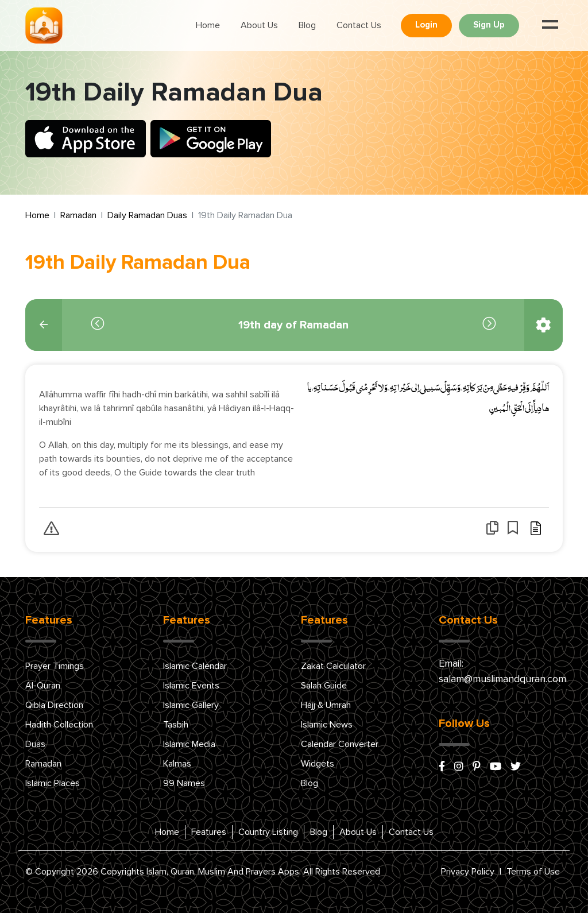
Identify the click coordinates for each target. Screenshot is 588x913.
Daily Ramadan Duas (147, 215)
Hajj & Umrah (326, 705)
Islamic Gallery (191, 705)
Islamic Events (191, 686)
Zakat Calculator (333, 666)
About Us (259, 25)
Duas (35, 744)
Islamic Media (189, 744)
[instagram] (459, 767)
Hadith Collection (59, 725)
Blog (307, 25)
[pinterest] (477, 767)
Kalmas (177, 764)
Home (208, 25)
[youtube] (496, 767)
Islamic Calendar (195, 666)
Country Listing (268, 832)
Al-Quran (43, 686)
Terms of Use (533, 872)
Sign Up (489, 25)
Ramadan (78, 215)
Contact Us (359, 25)
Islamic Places (53, 783)
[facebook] (442, 767)
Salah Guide (324, 686)
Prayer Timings (55, 666)
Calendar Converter (340, 744)
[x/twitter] (516, 767)
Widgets (318, 764)
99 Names (184, 783)
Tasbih (176, 725)
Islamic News (327, 725)
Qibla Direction (54, 705)
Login (426, 25)
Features (209, 832)
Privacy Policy (468, 872)
